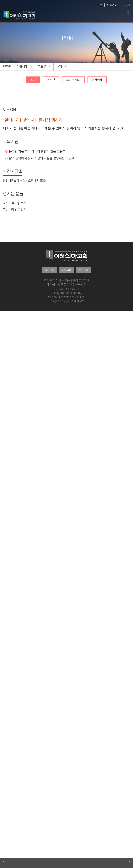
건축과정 (5, 383)
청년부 (4, 660)
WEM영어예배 (9, 499)
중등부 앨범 (7, 631)
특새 (3, 466)
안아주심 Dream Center (15, 379)
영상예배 (97, 80)
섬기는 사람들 (8, 329)
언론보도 (5, 858)
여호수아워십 (8, 453)
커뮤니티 (5, 825)
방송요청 (66, 270)
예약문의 (5, 412)
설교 (3, 668)
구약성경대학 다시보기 (14, 709)
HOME (7, 67)
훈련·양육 (7, 684)
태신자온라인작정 (11, 796)
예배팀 (4, 358)
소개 (62, 66)
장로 (3, 342)
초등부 (4, 598)
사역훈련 (5, 730)
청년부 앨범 (7, 680)
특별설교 (5, 478)
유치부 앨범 (7, 569)
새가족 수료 (7, 816)
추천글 (4, 705)
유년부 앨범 (7, 590)
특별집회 (5, 457)
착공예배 (5, 387)
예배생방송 (7, 420)
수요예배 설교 (8, 433)
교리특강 (5, 482)
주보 (3, 833)
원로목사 (5, 334)
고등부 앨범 (73, 80)
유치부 (4, 556)
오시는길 (5, 404)
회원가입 (112, 5)
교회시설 (5, 375)
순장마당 (83, 270)
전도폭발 (5, 726)
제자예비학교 (8, 717)
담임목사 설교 (8, 424)
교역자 (4, 338)
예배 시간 (6, 350)
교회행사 (5, 734)
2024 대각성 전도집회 (14, 792)
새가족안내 (7, 800)
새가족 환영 (7, 812)
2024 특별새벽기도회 (13, 771)
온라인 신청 (7, 701)
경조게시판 (7, 845)
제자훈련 (5, 722)
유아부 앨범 (7, 548)
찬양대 (4, 437)
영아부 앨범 (7, 528)
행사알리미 (7, 738)
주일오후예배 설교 (11, 429)
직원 (3, 346)
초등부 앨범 (7, 610)
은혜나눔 (5, 755)
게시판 (51, 80)
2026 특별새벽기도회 (13, 742)
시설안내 (5, 396)
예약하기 (5, 408)
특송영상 (5, 854)
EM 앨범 (5, 511)
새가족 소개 (7, 808)
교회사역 (5, 354)
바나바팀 (5, 821)
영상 (3, 672)
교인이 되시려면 (10, 804)
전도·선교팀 (8, 362)
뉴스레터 (5, 746)
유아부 (4, 536)
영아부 (4, 515)
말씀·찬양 (7, 416)
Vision (4, 321)
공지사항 (50, 270)
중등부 (4, 618)
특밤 (3, 470)
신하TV (5, 486)
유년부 (4, 577)
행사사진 (5, 841)
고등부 (44, 66)
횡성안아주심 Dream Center (18, 391)
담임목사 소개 (8, 325)
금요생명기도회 (9, 462)
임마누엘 (5, 441)
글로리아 (5, 445)
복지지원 (5, 367)
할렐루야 (5, 449)
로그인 (126, 5)
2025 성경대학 (9, 693)
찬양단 (4, 676)
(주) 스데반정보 (75, 301)
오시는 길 (6, 371)
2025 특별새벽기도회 (13, 759)
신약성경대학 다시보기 (14, 713)
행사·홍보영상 (9, 849)
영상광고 (5, 837)
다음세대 (25, 66)
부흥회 (4, 474)
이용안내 (5, 400)
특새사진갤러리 (9, 750)
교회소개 (5, 317)
